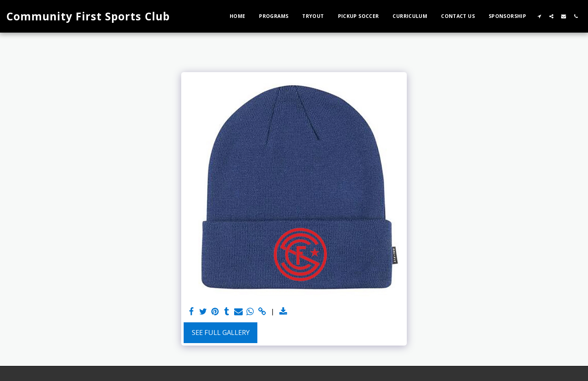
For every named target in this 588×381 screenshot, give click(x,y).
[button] (539, 16)
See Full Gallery (221, 332)
